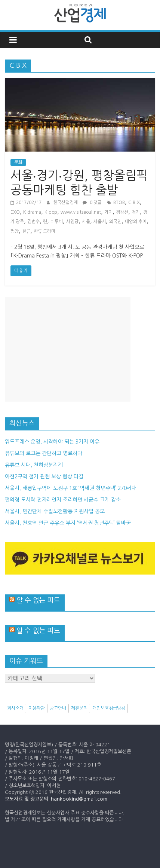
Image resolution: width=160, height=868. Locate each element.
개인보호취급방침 (109, 708)
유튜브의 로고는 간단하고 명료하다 (44, 453)
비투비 (57, 222)
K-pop (51, 212)
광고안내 (58, 708)
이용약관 (37, 708)
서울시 (100, 222)
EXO (15, 212)
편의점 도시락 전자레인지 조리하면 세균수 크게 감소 (63, 500)
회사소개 (15, 708)
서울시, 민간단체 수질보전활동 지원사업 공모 (55, 511)
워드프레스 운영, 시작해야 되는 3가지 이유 (52, 442)
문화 (18, 162)
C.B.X (134, 202)
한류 (26, 231)
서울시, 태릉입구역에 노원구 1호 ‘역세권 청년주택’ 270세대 (71, 488)
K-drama (32, 212)
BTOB (119, 202)
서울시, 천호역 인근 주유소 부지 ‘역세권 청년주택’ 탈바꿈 (68, 523)
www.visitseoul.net (81, 212)
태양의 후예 (136, 222)
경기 (136, 212)
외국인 (115, 222)
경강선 (122, 212)
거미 (108, 212)
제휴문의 (79, 708)
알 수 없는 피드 (38, 600)
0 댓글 (92, 202)
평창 (15, 231)
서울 (86, 222)
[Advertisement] (68, 349)
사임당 (72, 222)
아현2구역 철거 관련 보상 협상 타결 (44, 476)
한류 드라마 (44, 231)
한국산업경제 (66, 202)
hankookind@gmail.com (79, 799)
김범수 (33, 222)
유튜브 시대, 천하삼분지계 (34, 465)
